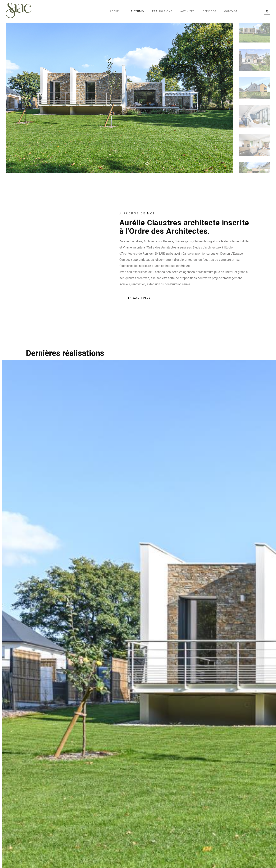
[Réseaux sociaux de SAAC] (267, 11)
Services (209, 11)
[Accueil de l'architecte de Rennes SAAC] (19, 11)
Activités (188, 11)
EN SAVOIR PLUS (139, 298)
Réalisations (162, 11)
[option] (120, 97)
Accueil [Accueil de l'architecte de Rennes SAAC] (116, 11)
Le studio (137, 11)
